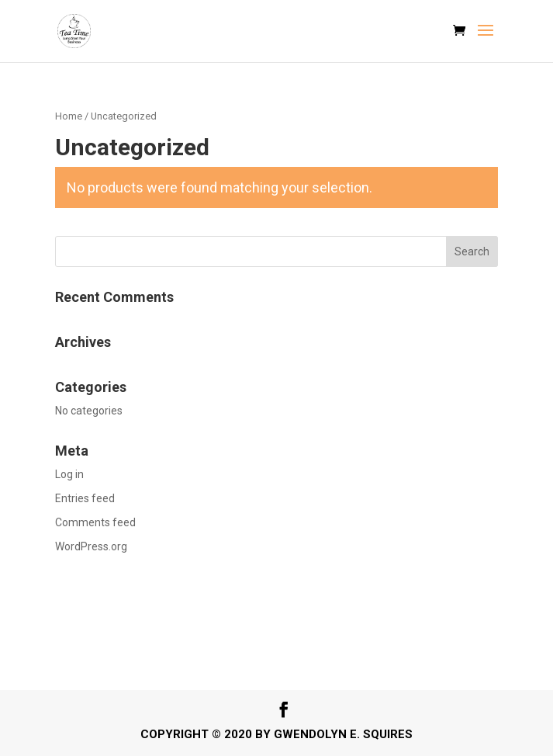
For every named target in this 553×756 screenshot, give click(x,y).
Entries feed (85, 498)
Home (69, 116)
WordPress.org (91, 546)
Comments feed (95, 522)
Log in (69, 474)
